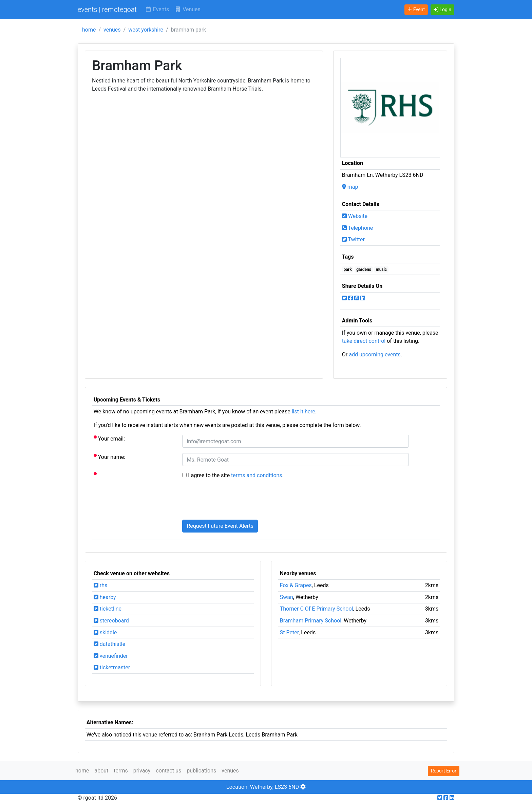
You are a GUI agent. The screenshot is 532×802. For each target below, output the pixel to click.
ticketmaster (112, 667)
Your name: (109, 457)
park (348, 269)
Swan (287, 597)
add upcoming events (375, 355)
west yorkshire (146, 30)
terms (121, 771)
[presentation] (234, 501)
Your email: (109, 438)
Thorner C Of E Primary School (317, 609)
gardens (364, 269)
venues (112, 30)
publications (201, 771)
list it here (303, 412)
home (89, 30)
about (101, 771)
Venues (187, 9)
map (350, 187)
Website (355, 216)
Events (157, 9)
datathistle (109, 644)
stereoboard (111, 621)
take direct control (364, 341)
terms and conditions (257, 475)
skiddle (105, 632)
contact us (168, 771)
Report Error (444, 771)
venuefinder (111, 656)
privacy (142, 771)
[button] (442, 10)
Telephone (358, 228)
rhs (100, 585)
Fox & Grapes (296, 585)
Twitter (353, 239)
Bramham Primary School (311, 621)
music (381, 269)
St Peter (289, 632)
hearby (105, 597)
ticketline (108, 609)
